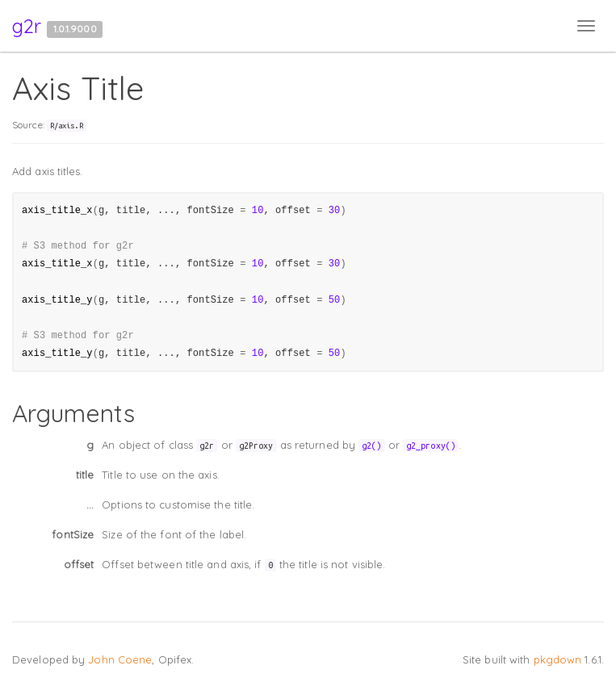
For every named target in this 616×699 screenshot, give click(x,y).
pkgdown (558, 659)
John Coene (120, 659)
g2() (371, 446)
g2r (27, 26)
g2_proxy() (431, 446)
